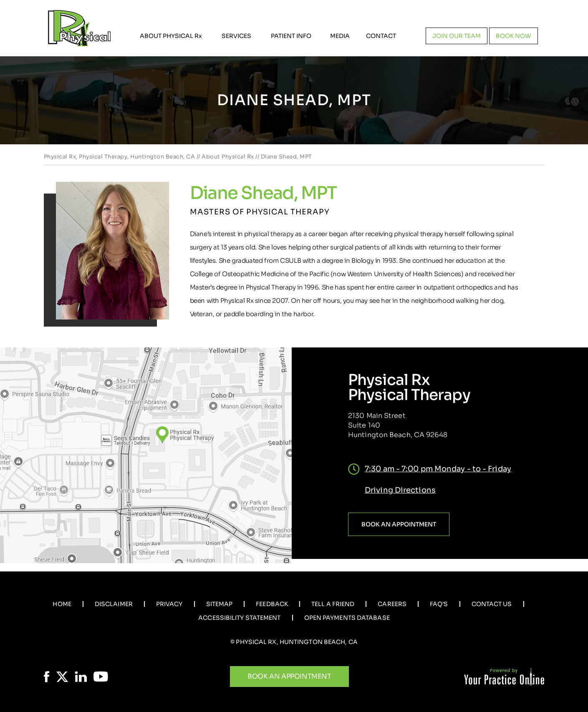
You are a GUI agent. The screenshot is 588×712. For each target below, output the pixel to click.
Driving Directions (400, 490)
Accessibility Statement (239, 618)
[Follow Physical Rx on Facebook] (47, 677)
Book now (514, 36)
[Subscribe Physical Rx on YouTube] (101, 677)
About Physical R (171, 36)
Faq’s (439, 604)
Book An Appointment (289, 676)
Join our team (457, 36)
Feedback (272, 604)
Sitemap (220, 604)
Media (340, 36)
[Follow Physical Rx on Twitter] (62, 677)
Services (236, 36)
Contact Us (492, 604)
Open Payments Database (347, 618)
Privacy (169, 604)
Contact (381, 36)
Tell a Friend (333, 604)
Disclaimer (114, 604)
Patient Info (291, 36)
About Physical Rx (228, 157)
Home (62, 604)
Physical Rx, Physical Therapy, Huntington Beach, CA (120, 157)
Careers (392, 604)
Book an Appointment (399, 524)
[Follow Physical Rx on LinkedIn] (81, 677)
